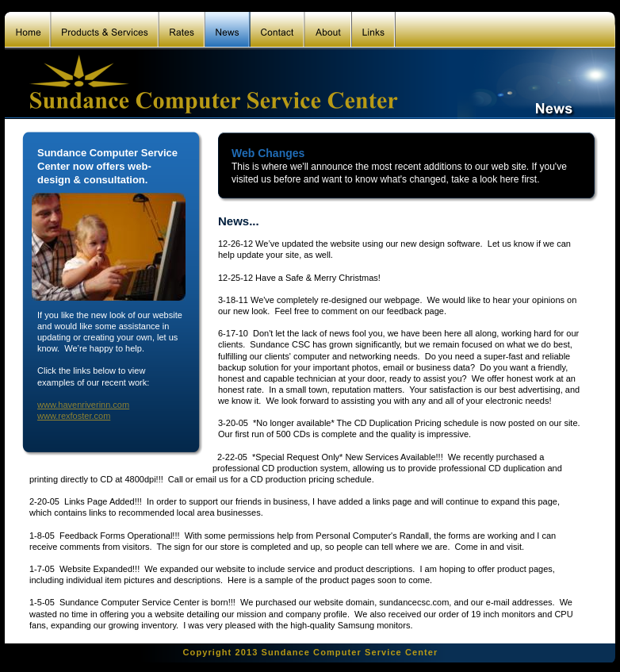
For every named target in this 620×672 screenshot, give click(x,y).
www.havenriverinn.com (83, 405)
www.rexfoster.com (74, 416)
